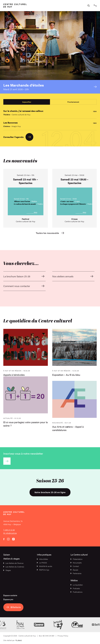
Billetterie (13, 607)
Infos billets (42, 559)
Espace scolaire (10, 595)
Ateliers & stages (11, 559)
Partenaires (76, 573)
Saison (7, 555)
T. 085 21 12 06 (9, 530)
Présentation (77, 559)
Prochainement (73, 102)
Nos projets (76, 563)
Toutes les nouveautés (50, 233)
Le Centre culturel (79, 555)
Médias (74, 580)
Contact (75, 566)
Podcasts (75, 588)
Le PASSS (42, 563)
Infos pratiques (44, 555)
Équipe (74, 570)
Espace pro (8, 599)
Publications (76, 592)
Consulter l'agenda (18, 137)
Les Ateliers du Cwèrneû (14, 567)
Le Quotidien (77, 585)
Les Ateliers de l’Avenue (13, 563)
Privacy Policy (63, 636)
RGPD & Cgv (43, 570)
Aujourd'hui (27, 102)
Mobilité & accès (45, 566)
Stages (7, 570)
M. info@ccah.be (10, 533)
